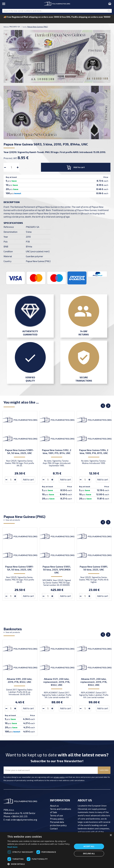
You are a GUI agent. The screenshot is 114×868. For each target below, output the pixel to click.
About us (54, 806)
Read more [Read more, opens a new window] (12, 847)
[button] (39, 864)
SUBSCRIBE (104, 770)
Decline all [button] (89, 854)
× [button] (111, 835)
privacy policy (59, 777)
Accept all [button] (89, 846)
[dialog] (57, 850)
